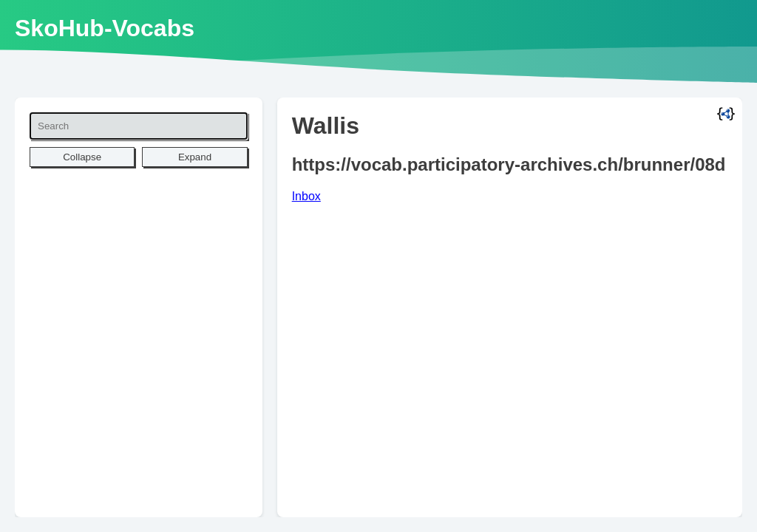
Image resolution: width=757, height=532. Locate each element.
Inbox (306, 196)
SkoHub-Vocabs (105, 28)
